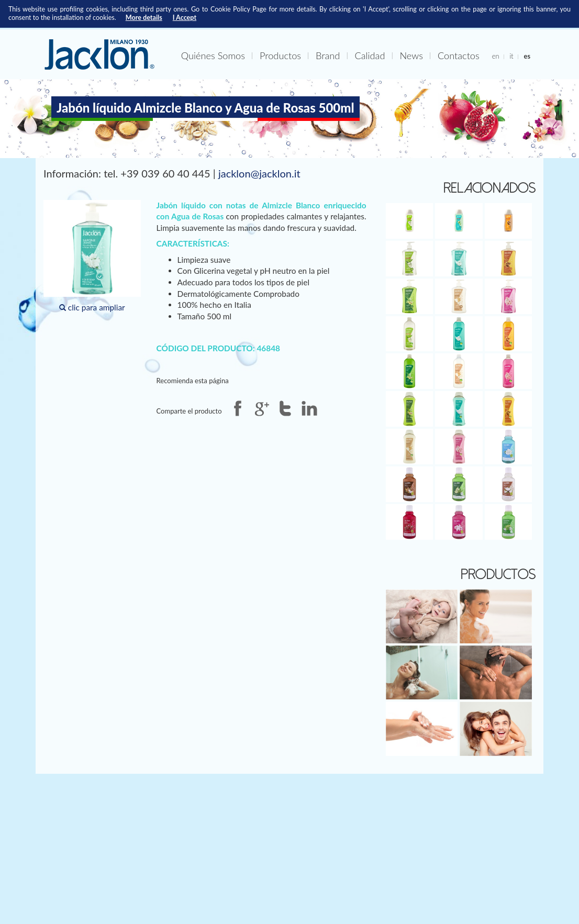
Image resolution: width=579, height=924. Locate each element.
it (511, 56)
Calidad (370, 55)
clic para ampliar (92, 256)
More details (144, 18)
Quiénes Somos (213, 55)
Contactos (459, 55)
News (411, 55)
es (527, 56)
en (496, 56)
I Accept (185, 18)
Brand (328, 55)
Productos (280, 55)
